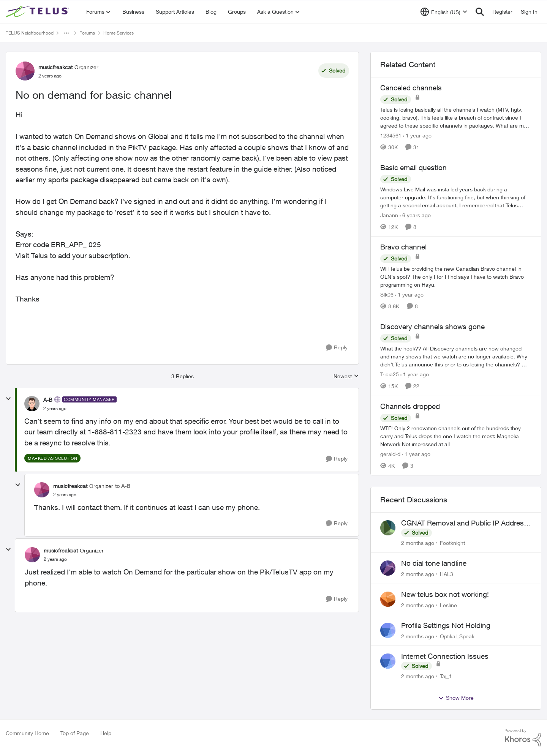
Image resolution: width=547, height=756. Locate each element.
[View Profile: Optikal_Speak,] (388, 630)
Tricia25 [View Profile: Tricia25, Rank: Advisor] (390, 374)
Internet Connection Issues (445, 656)
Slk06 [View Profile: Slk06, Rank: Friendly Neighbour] (387, 294)
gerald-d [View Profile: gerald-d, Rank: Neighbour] (390, 454)
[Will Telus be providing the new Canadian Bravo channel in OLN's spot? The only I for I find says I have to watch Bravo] (456, 277)
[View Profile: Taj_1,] (388, 661)
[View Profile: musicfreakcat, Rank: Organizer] (25, 71)
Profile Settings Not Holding (446, 625)
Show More (456, 698)
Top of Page (75, 733)
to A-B (123, 486)
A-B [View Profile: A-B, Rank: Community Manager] (48, 400)
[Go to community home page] (38, 12)
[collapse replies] (8, 399)
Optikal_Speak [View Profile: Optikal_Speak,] (457, 636)
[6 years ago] (415, 215)
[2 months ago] (418, 543)
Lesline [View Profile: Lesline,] (448, 605)
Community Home (27, 733)
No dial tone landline (434, 563)
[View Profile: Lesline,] (388, 599)
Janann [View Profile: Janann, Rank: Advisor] (389, 215)
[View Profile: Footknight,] (388, 528)
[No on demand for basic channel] (55, 409)
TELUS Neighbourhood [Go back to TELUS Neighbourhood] (30, 33)
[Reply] (337, 348)
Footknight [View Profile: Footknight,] (452, 543)
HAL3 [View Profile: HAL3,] (447, 574)
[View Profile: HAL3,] (388, 568)
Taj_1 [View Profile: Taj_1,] (446, 676)
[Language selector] (444, 12)
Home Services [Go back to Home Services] (119, 33)
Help (106, 733)
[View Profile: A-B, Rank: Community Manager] (32, 404)
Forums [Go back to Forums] (87, 33)
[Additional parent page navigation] (66, 33)
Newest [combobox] (346, 376)
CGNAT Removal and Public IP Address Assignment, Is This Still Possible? (464, 523)
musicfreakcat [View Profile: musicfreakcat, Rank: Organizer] (55, 67)
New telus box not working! (445, 594)
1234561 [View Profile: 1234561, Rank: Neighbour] (391, 135)
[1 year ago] (417, 135)
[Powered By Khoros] (523, 738)
